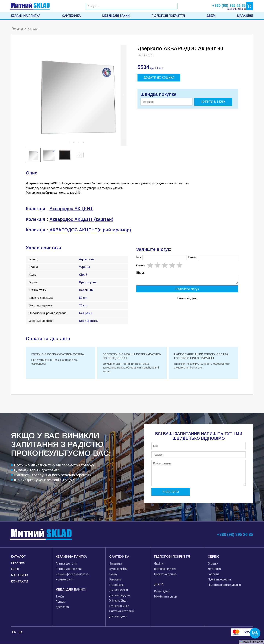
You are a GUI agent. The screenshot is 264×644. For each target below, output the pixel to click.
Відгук (140, 273)
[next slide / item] (124, 96)
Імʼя (139, 257)
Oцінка (141, 265)
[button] (70, 143)
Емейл (192, 257)
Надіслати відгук (187, 290)
